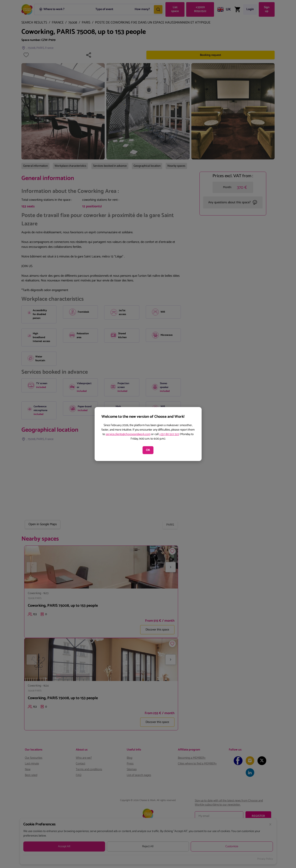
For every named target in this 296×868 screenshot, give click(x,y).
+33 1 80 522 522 (169, 434)
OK (148, 450)
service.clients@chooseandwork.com (128, 434)
